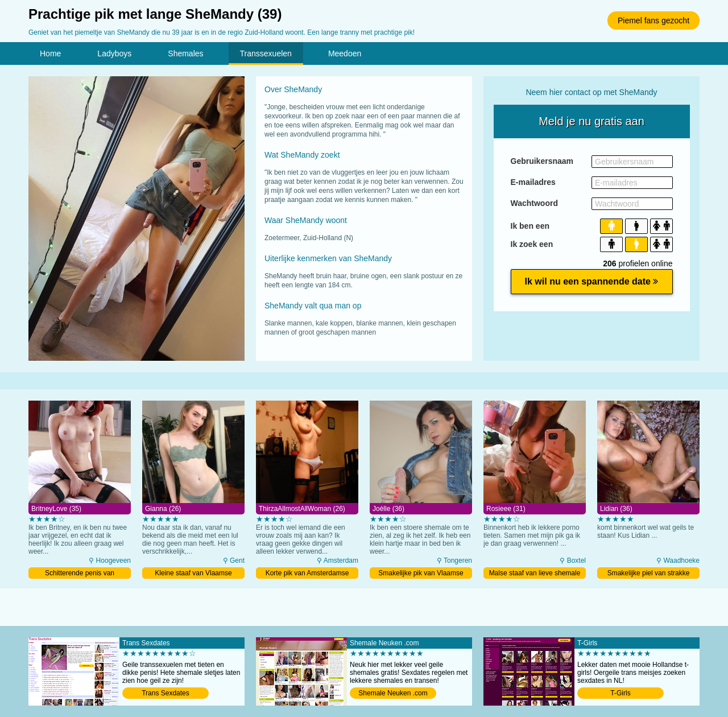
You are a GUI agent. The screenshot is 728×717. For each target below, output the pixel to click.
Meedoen (345, 53)
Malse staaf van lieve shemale (535, 573)
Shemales (185, 53)
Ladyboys (114, 53)
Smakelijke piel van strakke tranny (649, 574)
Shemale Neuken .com (393, 693)
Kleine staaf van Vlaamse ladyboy (193, 574)
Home (50, 53)
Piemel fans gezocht (653, 20)
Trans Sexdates (166, 693)
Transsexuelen (266, 53)
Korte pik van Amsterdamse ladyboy (307, 574)
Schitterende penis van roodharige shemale (80, 574)
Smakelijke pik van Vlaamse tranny (421, 574)
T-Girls (620, 693)
